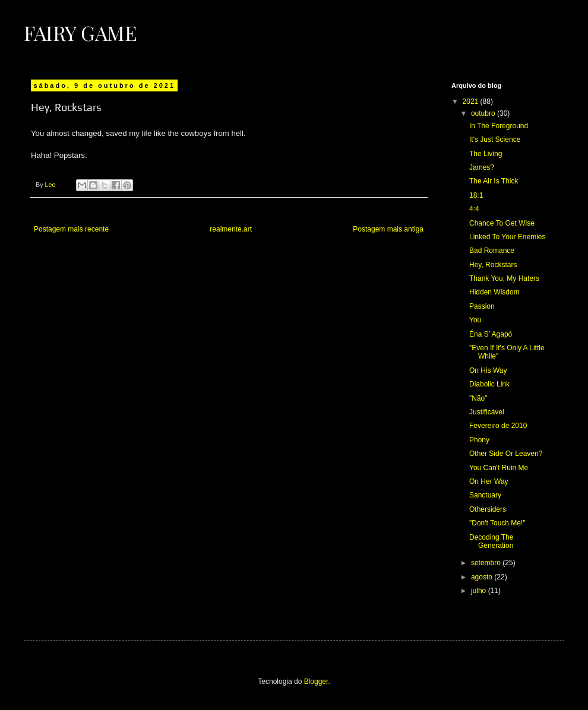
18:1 (476, 195)
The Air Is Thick (494, 181)
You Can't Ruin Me (499, 468)
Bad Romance (492, 251)
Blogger (316, 682)
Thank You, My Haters (504, 278)
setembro (487, 563)
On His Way (488, 370)
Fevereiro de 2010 (498, 426)
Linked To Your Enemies (508, 237)
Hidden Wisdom (494, 292)
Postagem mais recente (71, 229)
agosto (483, 577)
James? (482, 167)
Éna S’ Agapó (491, 334)
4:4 (474, 209)
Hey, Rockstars (493, 265)
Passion (482, 306)
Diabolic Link (489, 384)
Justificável (487, 412)
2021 (472, 102)
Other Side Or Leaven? (506, 454)
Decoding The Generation (491, 541)
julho (480, 591)
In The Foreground (499, 126)
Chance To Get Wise (502, 223)
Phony (479, 440)
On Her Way (489, 481)
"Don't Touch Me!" (497, 523)
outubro (484, 113)
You (475, 320)
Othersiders (488, 509)
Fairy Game (80, 33)
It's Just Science (495, 140)
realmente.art (231, 229)
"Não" (478, 398)
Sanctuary (485, 495)
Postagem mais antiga (388, 229)
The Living (486, 154)
